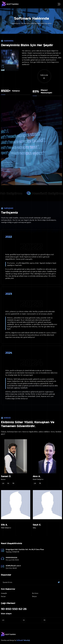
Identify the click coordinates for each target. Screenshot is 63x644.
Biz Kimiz (35, 593)
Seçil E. (37, 525)
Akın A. (37, 476)
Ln (3, 483)
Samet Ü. (6, 476)
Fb (13, 483)
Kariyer (3, 596)
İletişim (34, 596)
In (8, 483)
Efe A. (4, 525)
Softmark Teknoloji (23, 640)
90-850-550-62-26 (14, 609)
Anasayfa (4, 593)
